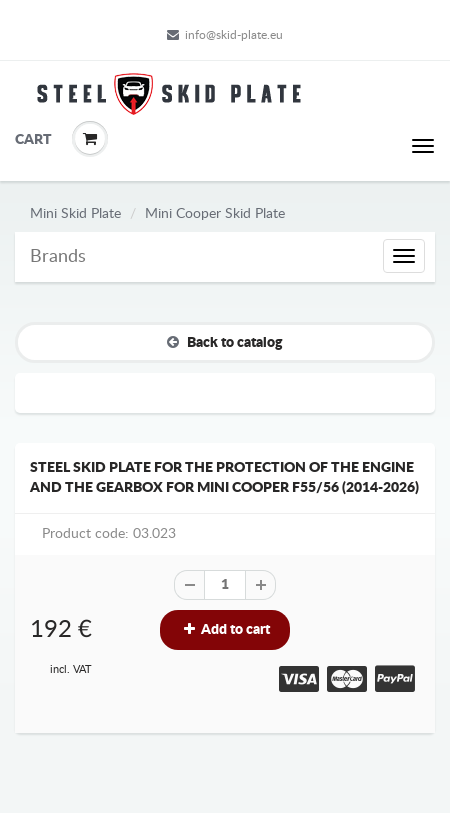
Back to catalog (225, 342)
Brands (58, 257)
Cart (30, 140)
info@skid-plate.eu (225, 35)
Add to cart (225, 629)
